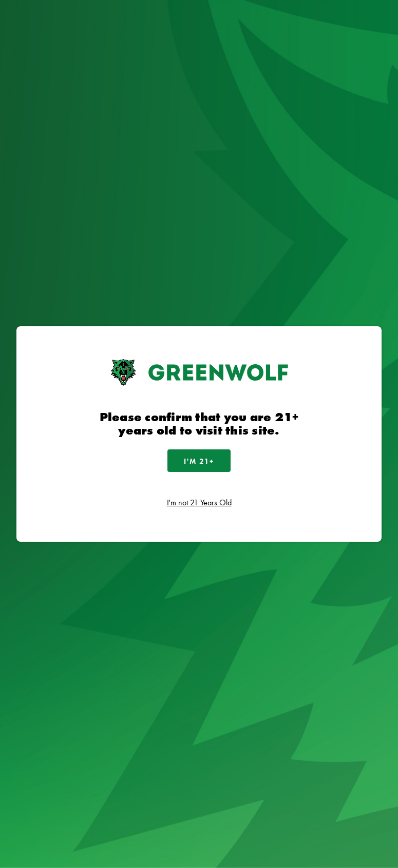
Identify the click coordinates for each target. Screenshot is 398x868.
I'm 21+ (199, 461)
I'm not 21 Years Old (199, 502)
